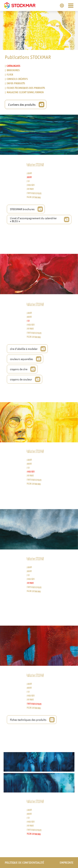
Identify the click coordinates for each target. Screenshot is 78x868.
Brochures (13, 70)
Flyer (10, 75)
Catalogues (13, 66)
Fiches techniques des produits (26, 88)
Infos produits (16, 84)
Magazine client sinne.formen (25, 92)
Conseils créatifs (17, 79)
